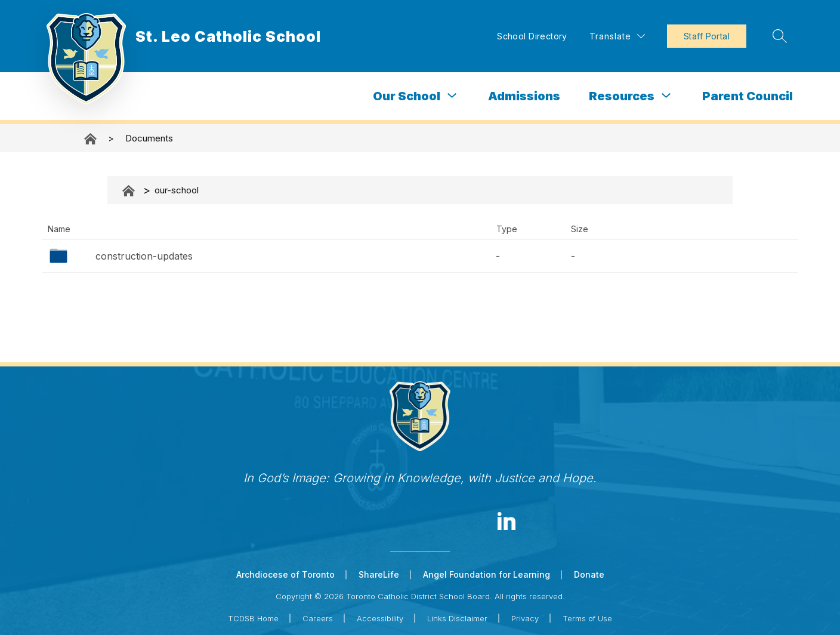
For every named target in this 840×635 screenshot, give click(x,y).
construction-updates (144, 256)
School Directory (530, 36)
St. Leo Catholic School (91, 139)
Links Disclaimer (457, 618)
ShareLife (379, 574)
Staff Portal (705, 36)
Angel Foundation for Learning (487, 574)
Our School (407, 96)
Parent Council (748, 96)
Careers (318, 618)
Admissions (524, 96)
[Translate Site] (615, 36)
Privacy (525, 618)
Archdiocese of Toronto (285, 574)
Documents (149, 138)
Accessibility (380, 618)
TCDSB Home (253, 618)
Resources (622, 96)
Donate (589, 574)
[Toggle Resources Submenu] (666, 96)
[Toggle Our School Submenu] (452, 96)
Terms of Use (587, 618)
